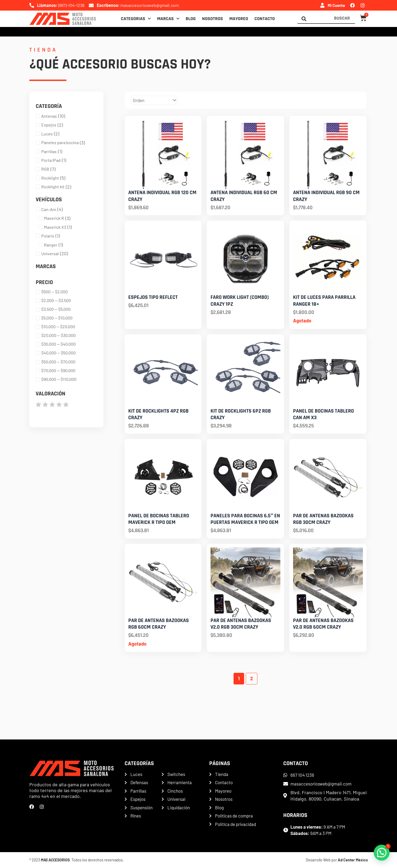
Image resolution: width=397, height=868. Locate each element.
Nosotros (213, 19)
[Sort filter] (165, 100)
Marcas (168, 19)
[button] (382, 853)
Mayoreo (239, 19)
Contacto (265, 19)
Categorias (136, 19)
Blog (191, 19)
